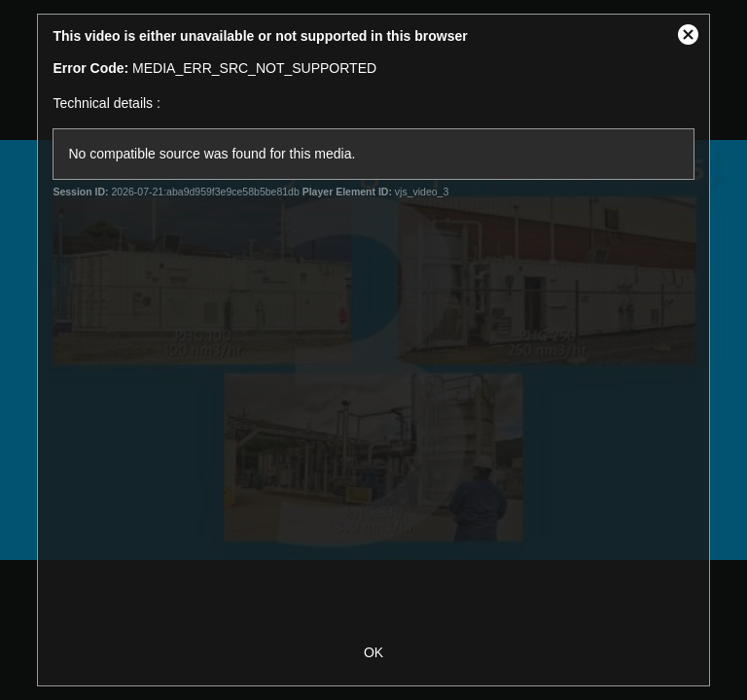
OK (373, 652)
